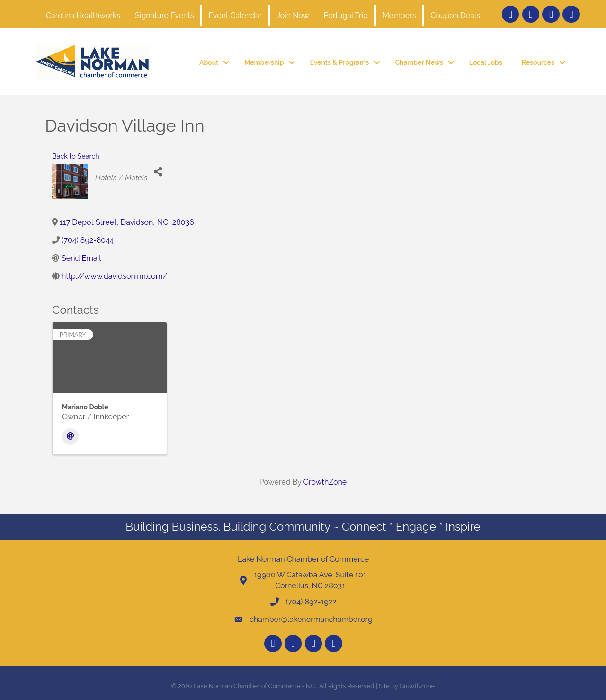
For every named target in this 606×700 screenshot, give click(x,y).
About (209, 62)
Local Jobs (486, 62)
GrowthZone (325, 482)
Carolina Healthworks (83, 15)
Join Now (293, 15)
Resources (538, 62)
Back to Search (76, 156)
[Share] (158, 172)
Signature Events (164, 15)
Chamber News (419, 62)
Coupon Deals (455, 15)
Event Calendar (235, 15)
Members (399, 15)
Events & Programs (339, 62)
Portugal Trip (346, 15)
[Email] (70, 437)
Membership (264, 62)
